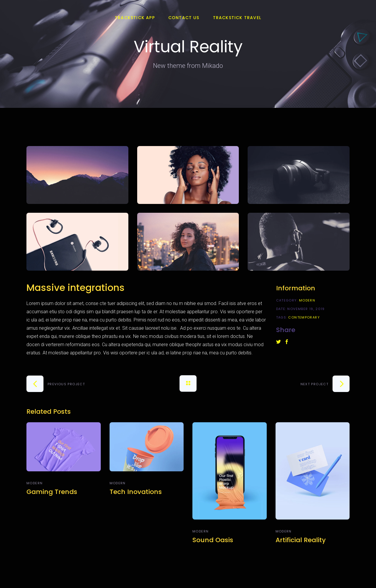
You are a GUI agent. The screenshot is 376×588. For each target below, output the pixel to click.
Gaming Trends (52, 492)
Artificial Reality (301, 540)
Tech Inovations (136, 492)
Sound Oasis (213, 540)
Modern (307, 300)
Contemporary (304, 317)
